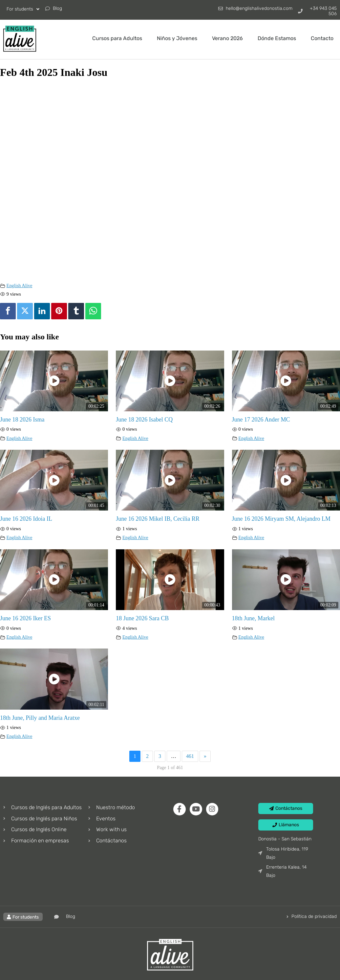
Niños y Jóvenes (177, 38)
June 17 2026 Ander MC (261, 420)
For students (23, 9)
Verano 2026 (227, 38)
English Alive (20, 285)
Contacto (322, 38)
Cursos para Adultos (117, 38)
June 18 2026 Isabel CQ (144, 420)
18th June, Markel (253, 618)
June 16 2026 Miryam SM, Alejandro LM (281, 519)
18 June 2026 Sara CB (142, 618)
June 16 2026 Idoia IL (26, 519)
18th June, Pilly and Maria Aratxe (40, 718)
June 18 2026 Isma (22, 420)
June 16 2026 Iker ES (25, 618)
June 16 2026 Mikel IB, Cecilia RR (158, 519)
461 (190, 756)
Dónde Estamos (277, 38)
